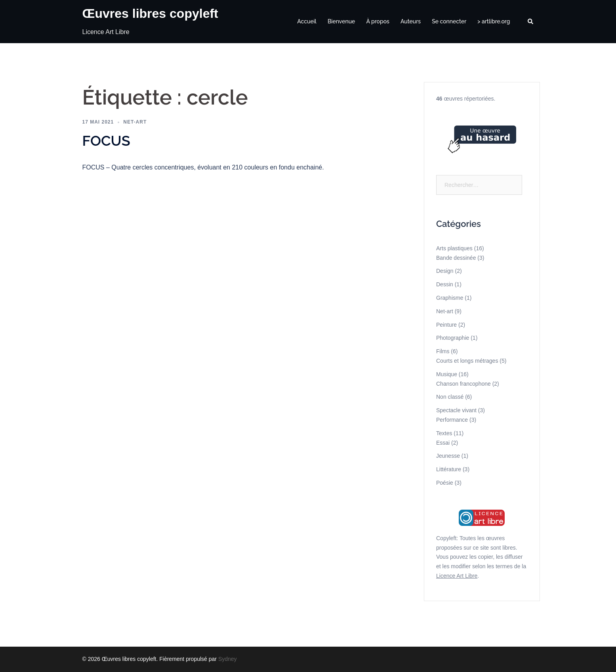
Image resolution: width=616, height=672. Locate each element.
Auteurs (411, 21)
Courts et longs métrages (467, 361)
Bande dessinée (456, 258)
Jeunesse (448, 456)
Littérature (449, 469)
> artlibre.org (494, 21)
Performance (452, 420)
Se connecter (449, 21)
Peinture (446, 325)
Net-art (135, 122)
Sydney (228, 659)
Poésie (445, 483)
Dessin (445, 284)
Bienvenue (341, 21)
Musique (447, 374)
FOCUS (106, 141)
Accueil (307, 21)
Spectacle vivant (456, 410)
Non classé (450, 397)
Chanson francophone (463, 384)
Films (443, 351)
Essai (443, 443)
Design (445, 271)
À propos (378, 21)
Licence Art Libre (457, 576)
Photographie (453, 338)
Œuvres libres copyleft (150, 13)
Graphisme (450, 298)
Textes (444, 433)
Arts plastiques (454, 248)
